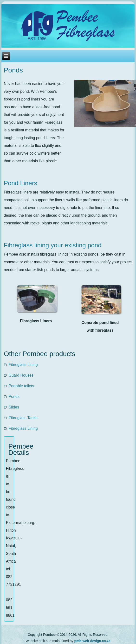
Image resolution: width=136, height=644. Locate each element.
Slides (14, 407)
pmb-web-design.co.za (92, 641)
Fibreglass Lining (23, 365)
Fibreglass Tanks (23, 418)
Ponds (13, 70)
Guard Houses (21, 375)
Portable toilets (21, 386)
